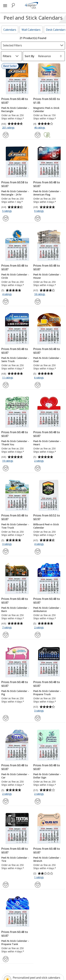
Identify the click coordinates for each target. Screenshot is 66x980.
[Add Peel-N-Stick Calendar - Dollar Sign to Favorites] (38, 801)
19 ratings (8, 461)
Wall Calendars (31, 30)
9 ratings (39, 211)
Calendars (10, 30)
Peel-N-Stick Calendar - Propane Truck (47, 693)
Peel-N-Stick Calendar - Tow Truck (15, 526)
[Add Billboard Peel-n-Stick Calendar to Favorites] (38, 551)
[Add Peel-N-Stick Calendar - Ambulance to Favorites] (38, 635)
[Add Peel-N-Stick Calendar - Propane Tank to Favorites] (6, 959)
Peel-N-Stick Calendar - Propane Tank (15, 942)
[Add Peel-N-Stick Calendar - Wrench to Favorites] (38, 885)
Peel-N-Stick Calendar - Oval (47, 360)
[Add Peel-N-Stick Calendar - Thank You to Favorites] (6, 468)
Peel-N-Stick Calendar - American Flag (47, 193)
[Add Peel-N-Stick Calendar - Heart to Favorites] (38, 468)
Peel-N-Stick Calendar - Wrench (47, 859)
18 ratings (40, 294)
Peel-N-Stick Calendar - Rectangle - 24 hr (15, 193)
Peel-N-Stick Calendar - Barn (15, 609)
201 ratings (9, 128)
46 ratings (40, 128)
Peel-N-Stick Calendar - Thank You (15, 443)
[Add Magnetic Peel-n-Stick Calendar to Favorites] (38, 135)
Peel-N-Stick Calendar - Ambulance (47, 609)
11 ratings (8, 378)
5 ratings (7, 211)
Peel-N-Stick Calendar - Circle (15, 276)
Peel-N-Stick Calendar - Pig (15, 693)
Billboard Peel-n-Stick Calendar (46, 526)
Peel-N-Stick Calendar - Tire (15, 859)
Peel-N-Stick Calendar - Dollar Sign (47, 776)
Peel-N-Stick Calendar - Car (15, 776)
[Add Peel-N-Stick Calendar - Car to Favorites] (6, 801)
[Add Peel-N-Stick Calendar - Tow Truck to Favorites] (6, 551)
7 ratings (7, 628)
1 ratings (39, 877)
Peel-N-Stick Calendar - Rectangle (15, 109)
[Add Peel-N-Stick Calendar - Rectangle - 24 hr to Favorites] (6, 218)
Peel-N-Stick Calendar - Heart (47, 443)
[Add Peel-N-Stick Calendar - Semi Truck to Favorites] (6, 385)
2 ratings (39, 461)
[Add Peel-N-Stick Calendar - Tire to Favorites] (6, 885)
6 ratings (39, 378)
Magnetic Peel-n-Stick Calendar (46, 109)
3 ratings (7, 544)
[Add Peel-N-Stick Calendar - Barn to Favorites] (6, 635)
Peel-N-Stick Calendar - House (47, 276)
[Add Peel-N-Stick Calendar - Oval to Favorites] (38, 385)
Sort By (30, 56)
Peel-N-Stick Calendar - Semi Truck (15, 360)
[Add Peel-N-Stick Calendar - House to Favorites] (38, 302)
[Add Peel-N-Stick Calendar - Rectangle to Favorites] (6, 135)
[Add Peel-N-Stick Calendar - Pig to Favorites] (6, 718)
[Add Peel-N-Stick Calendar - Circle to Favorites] (6, 302)
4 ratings (7, 294)
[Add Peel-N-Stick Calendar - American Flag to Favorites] (38, 218)
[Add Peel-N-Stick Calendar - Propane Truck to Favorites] (38, 718)
